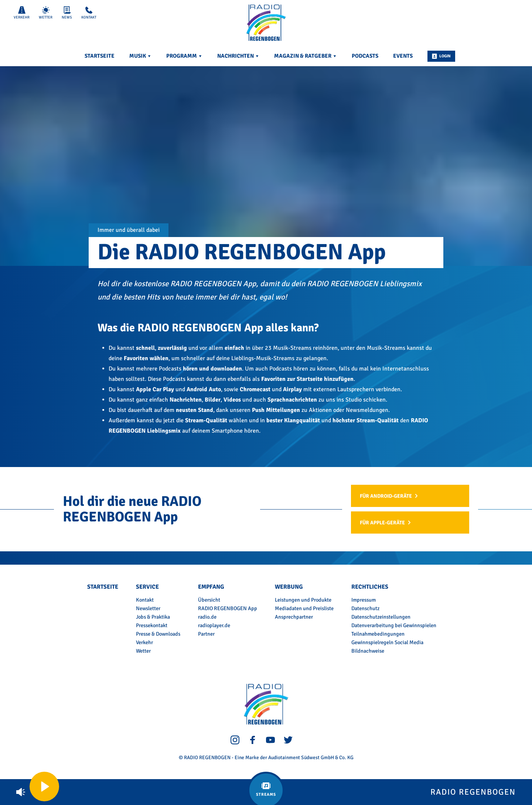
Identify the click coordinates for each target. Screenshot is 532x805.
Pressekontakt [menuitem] (152, 625)
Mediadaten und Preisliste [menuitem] (304, 608)
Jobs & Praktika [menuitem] (153, 617)
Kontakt (89, 13)
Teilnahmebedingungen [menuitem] (378, 634)
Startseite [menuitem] (100, 56)
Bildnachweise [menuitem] (368, 651)
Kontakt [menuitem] (145, 600)
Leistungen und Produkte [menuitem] (303, 600)
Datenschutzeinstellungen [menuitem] (381, 617)
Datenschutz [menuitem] (365, 608)
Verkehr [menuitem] (144, 642)
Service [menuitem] (147, 587)
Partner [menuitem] (206, 634)
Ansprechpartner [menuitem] (294, 617)
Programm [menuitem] (184, 56)
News (67, 13)
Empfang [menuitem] (211, 587)
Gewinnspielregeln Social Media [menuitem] (387, 642)
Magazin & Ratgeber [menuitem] (306, 56)
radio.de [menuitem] (207, 617)
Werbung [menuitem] (289, 587)
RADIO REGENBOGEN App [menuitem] (228, 608)
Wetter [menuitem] (143, 651)
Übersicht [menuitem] (209, 600)
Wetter (46, 13)
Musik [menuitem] (140, 56)
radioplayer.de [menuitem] (214, 625)
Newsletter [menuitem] (148, 608)
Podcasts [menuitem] (365, 56)
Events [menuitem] (403, 56)
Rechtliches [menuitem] (370, 587)
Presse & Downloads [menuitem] (158, 634)
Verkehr (22, 13)
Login (441, 56)
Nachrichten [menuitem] (238, 56)
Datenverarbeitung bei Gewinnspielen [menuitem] (394, 625)
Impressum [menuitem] (364, 600)
